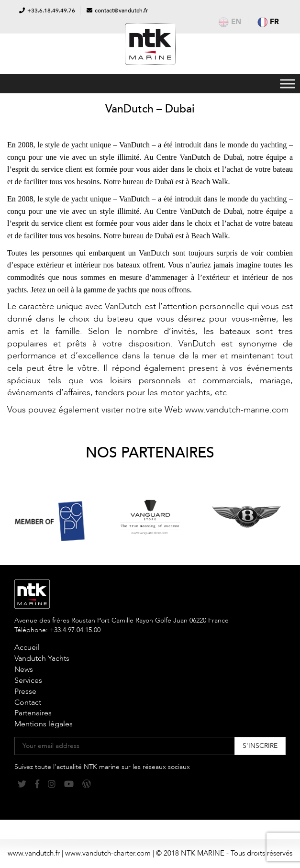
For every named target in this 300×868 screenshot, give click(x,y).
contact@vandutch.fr (121, 11)
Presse (25, 691)
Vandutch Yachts (42, 658)
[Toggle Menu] (288, 83)
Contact (28, 702)
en (230, 22)
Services (28, 680)
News (24, 669)
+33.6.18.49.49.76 (51, 11)
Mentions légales (44, 724)
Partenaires (33, 713)
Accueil (27, 647)
